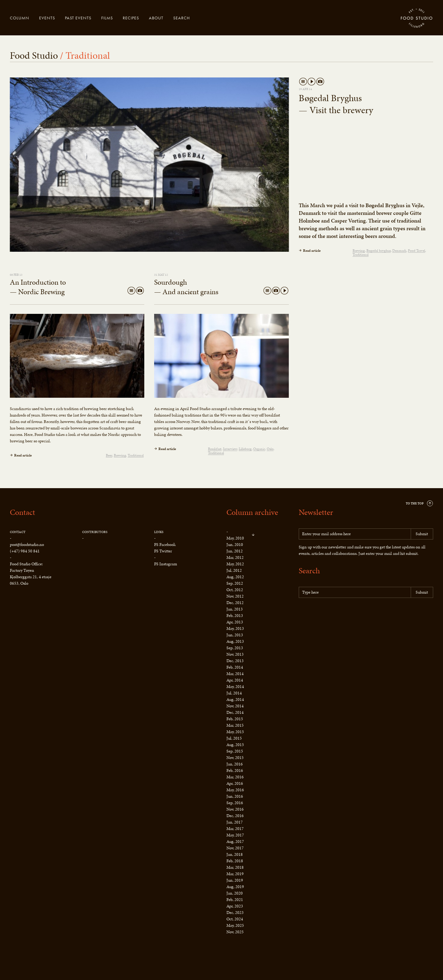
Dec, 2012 (235, 603)
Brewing (359, 251)
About (156, 18)
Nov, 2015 (235, 758)
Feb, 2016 (235, 771)
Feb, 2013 (235, 616)
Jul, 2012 (234, 570)
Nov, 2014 (235, 706)
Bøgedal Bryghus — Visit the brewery (336, 104)
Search (182, 18)
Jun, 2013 (235, 635)
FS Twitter (163, 551)
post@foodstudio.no (27, 545)
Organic (259, 449)
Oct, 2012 (235, 590)
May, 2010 (235, 538)
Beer (109, 455)
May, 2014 (235, 687)
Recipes (131, 18)
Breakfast (215, 449)
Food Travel (417, 251)
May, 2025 (235, 925)
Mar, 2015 (235, 725)
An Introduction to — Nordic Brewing (38, 287)
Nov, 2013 (235, 654)
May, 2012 (235, 564)
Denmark (399, 251)
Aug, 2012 (235, 577)
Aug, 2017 (235, 842)
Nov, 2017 (235, 848)
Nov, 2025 (235, 932)
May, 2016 (235, 790)
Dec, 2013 (235, 661)
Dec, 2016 (235, 816)
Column (20, 18)
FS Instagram (166, 564)
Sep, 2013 (235, 648)
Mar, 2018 (235, 867)
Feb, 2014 (235, 667)
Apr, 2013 (235, 622)
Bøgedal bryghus (379, 251)
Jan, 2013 (235, 609)
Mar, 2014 (235, 674)
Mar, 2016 (235, 777)
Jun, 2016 (235, 796)
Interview (230, 449)
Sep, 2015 (235, 751)
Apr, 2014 (235, 680)
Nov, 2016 (235, 809)
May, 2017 (235, 835)
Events (47, 18)
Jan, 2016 (235, 764)
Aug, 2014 (235, 699)
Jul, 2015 (234, 738)
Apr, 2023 (235, 906)
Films (107, 18)
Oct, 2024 (235, 919)
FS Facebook (165, 545)
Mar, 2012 (235, 557)
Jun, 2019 (235, 880)
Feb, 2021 (235, 900)
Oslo (270, 449)
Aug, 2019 (235, 887)
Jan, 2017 (235, 822)
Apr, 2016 (235, 783)
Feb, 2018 (235, 861)
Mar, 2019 (235, 874)
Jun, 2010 (235, 545)
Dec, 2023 (235, 913)
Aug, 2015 (235, 745)
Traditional (361, 255)
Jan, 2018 (235, 854)
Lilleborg (245, 449)
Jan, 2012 (235, 551)
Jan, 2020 (235, 893)
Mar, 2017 (235, 829)
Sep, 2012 (235, 583)
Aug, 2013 (235, 641)
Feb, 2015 (235, 719)
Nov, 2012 (235, 596)
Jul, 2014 (234, 693)
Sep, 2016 (235, 803)
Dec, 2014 (235, 712)
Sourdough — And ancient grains (186, 287)
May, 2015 (235, 732)
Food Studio (417, 18)
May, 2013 (235, 628)
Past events (78, 18)
